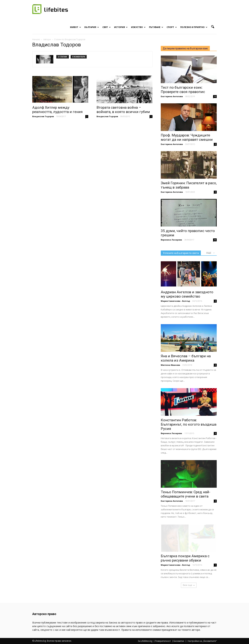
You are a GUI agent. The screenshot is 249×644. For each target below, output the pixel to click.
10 (215, 96)
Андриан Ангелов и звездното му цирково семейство (187, 294)
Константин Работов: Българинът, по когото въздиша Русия (189, 424)
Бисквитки (179, 641)
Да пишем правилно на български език (185, 48)
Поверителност (163, 641)
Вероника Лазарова (171, 240)
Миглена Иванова (170, 365)
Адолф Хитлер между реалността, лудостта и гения (58, 110)
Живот (75, 27)
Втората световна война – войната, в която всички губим (123, 110)
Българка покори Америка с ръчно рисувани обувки (185, 558)
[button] (213, 27)
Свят (107, 27)
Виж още (189, 585)
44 (215, 240)
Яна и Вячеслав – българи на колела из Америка (186, 358)
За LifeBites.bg (145, 641)
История (121, 27)
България (92, 27)
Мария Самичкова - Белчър (175, 301)
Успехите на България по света (181, 253)
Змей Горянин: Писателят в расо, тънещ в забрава (189, 185)
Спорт (172, 27)
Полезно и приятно (194, 27)
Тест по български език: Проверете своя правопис (183, 90)
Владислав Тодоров (43, 116)
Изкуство (138, 27)
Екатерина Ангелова (172, 96)
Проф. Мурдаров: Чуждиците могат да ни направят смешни (187, 137)
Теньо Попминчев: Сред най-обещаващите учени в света (186, 494)
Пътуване (156, 27)
